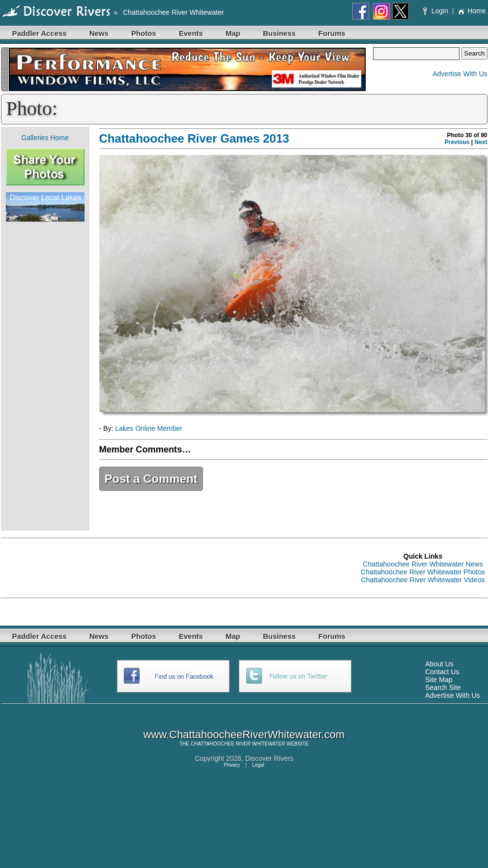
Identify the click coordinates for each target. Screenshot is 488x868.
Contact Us (442, 672)
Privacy (232, 765)
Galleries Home (45, 138)
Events (191, 33)
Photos (144, 33)
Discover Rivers (269, 758)
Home (472, 11)
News (99, 33)
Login (437, 11)
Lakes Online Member (149, 428)
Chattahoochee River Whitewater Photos (423, 572)
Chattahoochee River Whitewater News (423, 564)
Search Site (443, 688)
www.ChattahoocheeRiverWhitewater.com (244, 734)
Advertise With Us (460, 74)
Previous (457, 142)
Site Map (439, 680)
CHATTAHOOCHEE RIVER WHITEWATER (238, 744)
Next (481, 142)
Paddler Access (40, 33)
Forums (332, 33)
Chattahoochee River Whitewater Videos (423, 580)
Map (233, 33)
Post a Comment (151, 479)
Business (279, 33)
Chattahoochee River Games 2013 (194, 138)
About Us (439, 664)
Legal (258, 765)
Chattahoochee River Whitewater (173, 12)
